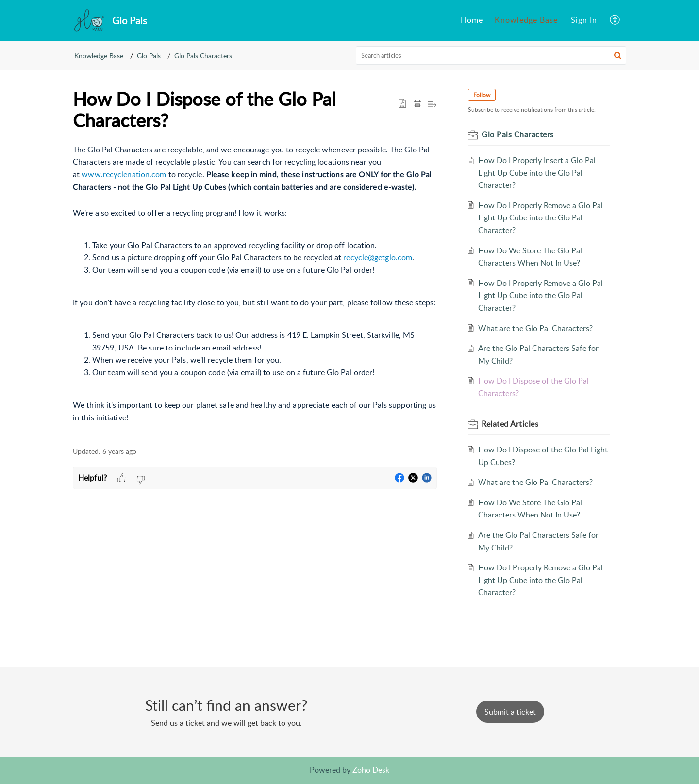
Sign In (584, 20)
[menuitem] (472, 20)
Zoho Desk (371, 770)
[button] (618, 55)
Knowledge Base (99, 56)
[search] (491, 55)
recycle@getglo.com (378, 257)
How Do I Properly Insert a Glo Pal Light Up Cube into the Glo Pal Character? (537, 173)
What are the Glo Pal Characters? (535, 328)
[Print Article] (417, 104)
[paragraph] (255, 290)
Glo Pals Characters (203, 56)
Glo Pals (149, 56)
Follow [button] (482, 95)
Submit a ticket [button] (510, 712)
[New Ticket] (510, 712)
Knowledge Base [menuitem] (526, 20)
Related (510, 424)
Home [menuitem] (472, 20)
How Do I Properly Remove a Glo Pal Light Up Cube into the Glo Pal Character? (541, 218)
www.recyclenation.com (124, 174)
